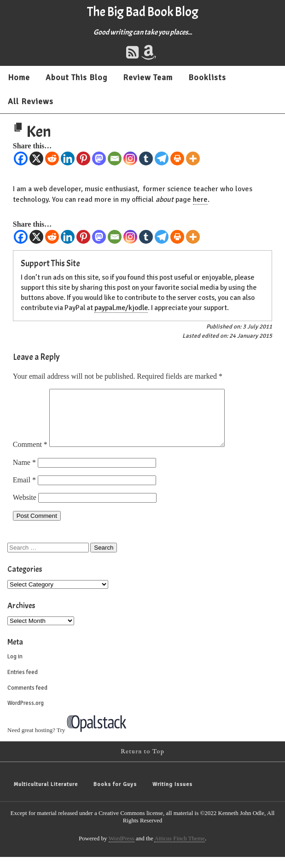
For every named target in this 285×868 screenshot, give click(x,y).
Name (24, 473)
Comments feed (27, 699)
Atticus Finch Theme (180, 849)
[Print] (177, 158)
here (200, 199)
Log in (15, 668)
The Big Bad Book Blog (143, 12)
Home (19, 77)
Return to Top (142, 763)
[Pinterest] (83, 158)
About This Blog (76, 77)
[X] (36, 158)
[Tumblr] (146, 158)
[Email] (115, 158)
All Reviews (31, 101)
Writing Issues (172, 795)
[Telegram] (162, 158)
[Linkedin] (68, 158)
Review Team (148, 77)
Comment (30, 455)
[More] (193, 158)
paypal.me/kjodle (121, 308)
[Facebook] (21, 158)
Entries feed (23, 683)
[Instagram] (130, 158)
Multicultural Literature (46, 795)
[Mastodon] (99, 158)
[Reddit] (52, 158)
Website (25, 508)
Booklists (207, 77)
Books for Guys (115, 795)
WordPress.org (26, 714)
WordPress (122, 849)
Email (24, 491)
